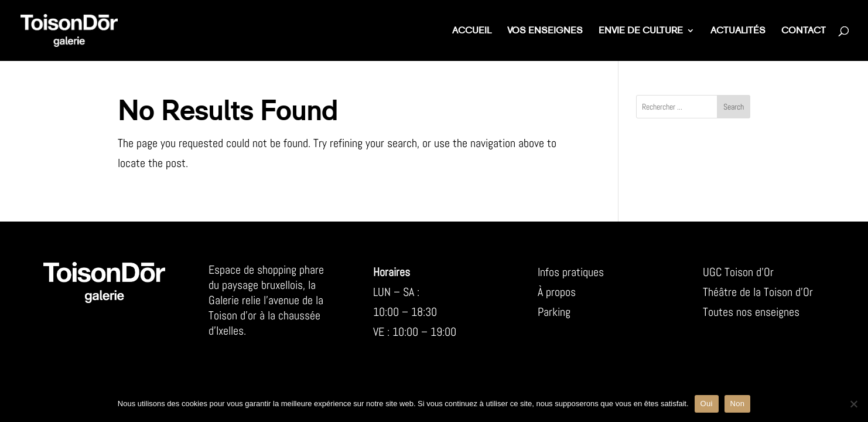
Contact (804, 31)
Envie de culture (641, 31)
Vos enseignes (545, 31)
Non (738, 404)
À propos (557, 292)
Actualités (738, 31)
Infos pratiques (571, 272)
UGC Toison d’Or (738, 272)
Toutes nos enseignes (751, 312)
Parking (554, 312)
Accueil (472, 31)
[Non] (853, 404)
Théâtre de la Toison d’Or (758, 292)
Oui (707, 404)
